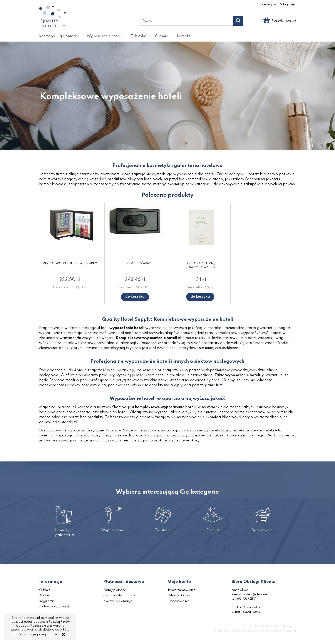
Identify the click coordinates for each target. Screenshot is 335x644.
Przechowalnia (178, 601)
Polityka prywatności (54, 607)
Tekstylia (163, 517)
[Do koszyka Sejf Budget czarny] (135, 297)
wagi (280, 338)
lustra (57, 343)
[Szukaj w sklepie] (186, 21)
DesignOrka (249, 631)
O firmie (45, 590)
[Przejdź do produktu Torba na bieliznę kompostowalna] (200, 233)
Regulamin (47, 601)
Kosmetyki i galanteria (64, 520)
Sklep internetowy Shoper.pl (278, 631)
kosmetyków (196, 179)
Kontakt (45, 595)
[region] (167, 96)
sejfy (134, 343)
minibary (248, 338)
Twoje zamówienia (182, 590)
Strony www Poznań (228, 631)
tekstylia (202, 338)
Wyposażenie (113, 517)
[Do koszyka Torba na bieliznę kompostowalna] (200, 297)
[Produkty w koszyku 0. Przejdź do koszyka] (280, 21)
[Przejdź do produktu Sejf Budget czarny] (135, 233)
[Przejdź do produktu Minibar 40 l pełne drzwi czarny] (70, 233)
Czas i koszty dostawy (119, 595)
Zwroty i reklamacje (118, 601)
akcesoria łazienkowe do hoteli (100, 412)
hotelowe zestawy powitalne (89, 343)
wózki (44, 343)
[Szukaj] (238, 21)
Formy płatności (115, 590)
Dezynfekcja (262, 517)
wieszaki (266, 338)
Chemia (212, 517)
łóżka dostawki (225, 338)
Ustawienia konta (180, 595)
